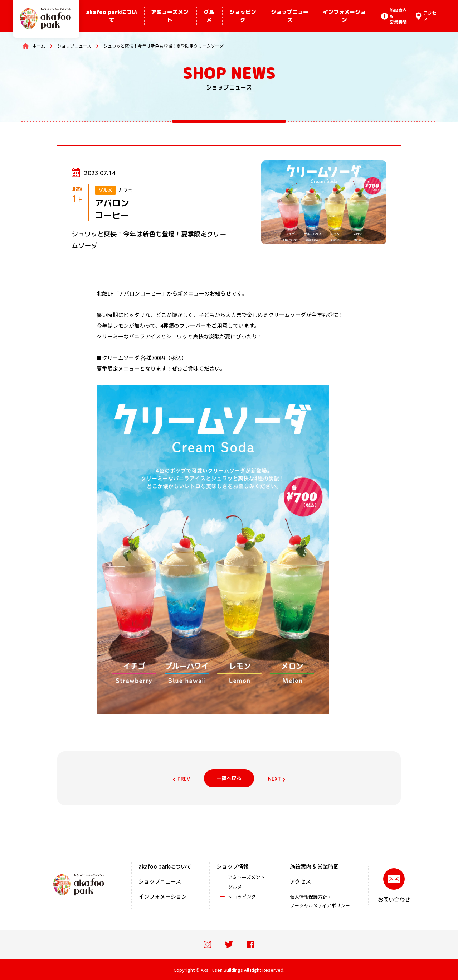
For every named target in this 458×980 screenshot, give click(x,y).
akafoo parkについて (111, 16)
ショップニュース (290, 16)
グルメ (209, 16)
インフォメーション (344, 16)
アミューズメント (170, 16)
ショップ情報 (233, 866)
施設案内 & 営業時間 (314, 866)
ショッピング (243, 16)
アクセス (300, 881)
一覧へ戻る (229, 778)
